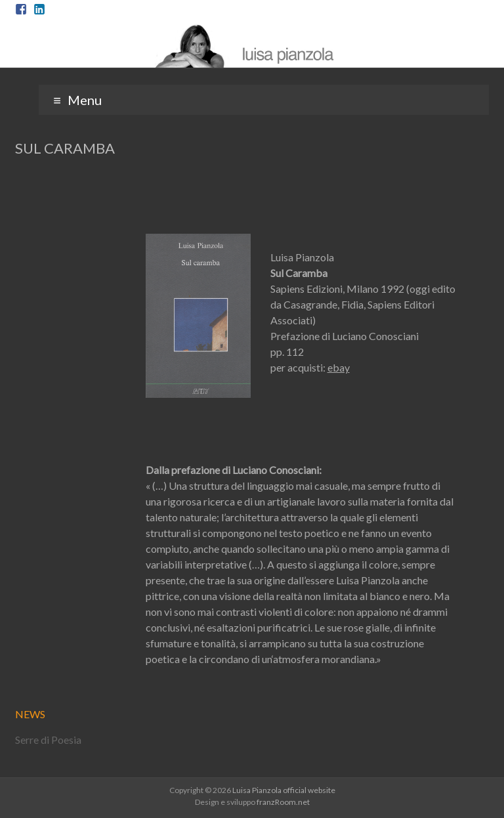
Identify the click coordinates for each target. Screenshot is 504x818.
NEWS (30, 714)
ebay (339, 367)
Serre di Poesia (48, 740)
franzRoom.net (283, 802)
